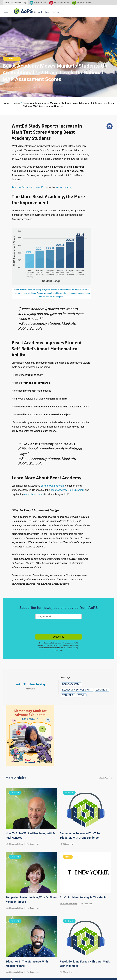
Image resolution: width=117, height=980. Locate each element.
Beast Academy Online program (67, 490)
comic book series (34, 494)
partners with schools (52, 486)
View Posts (30, 689)
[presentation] (58, 627)
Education (101, 690)
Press (12, 59)
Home (6, 103)
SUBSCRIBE (59, 637)
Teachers (68, 695)
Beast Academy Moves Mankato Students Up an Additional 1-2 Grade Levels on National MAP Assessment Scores (68, 105)
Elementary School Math (76, 690)
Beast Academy (71, 684)
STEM (81, 695)
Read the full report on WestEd (28, 187)
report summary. (64, 187)
